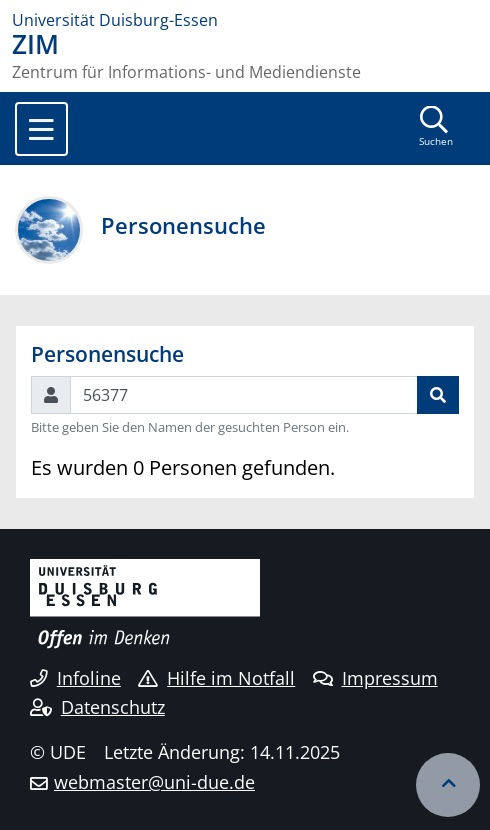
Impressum (375, 678)
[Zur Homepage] (245, 20)
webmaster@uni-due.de (154, 782)
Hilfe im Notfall (216, 678)
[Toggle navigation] (41, 129)
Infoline (75, 678)
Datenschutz (97, 707)
